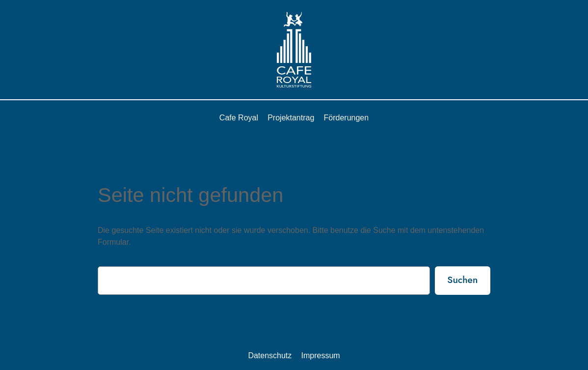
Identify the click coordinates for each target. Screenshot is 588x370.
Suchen (462, 280)
